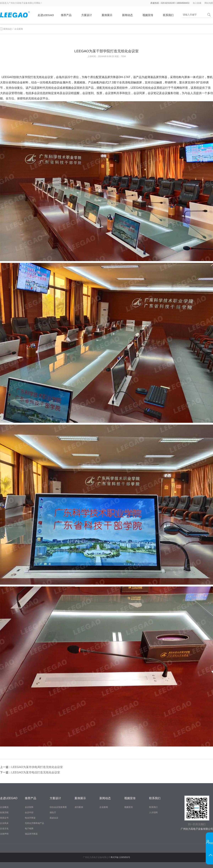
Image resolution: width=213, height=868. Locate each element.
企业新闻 (19, 29)
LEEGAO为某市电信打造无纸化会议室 (36, 772)
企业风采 (4, 823)
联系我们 (168, 15)
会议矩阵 (29, 807)
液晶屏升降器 (31, 834)
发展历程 (4, 813)
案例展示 (107, 15)
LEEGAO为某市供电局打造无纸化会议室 (37, 767)
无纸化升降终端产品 (34, 823)
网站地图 (209, 3)
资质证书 (4, 818)
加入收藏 (197, 3)
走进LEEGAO (46, 15)
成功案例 (79, 807)
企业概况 (4, 807)
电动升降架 (30, 818)
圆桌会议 (54, 818)
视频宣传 (148, 15)
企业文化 (4, 829)
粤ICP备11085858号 (120, 857)
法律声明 (4, 834)
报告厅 (53, 813)
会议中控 (29, 813)
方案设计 (87, 15)
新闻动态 (127, 15)
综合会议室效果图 (58, 807)
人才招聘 (153, 813)
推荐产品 (66, 15)
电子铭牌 (29, 829)
